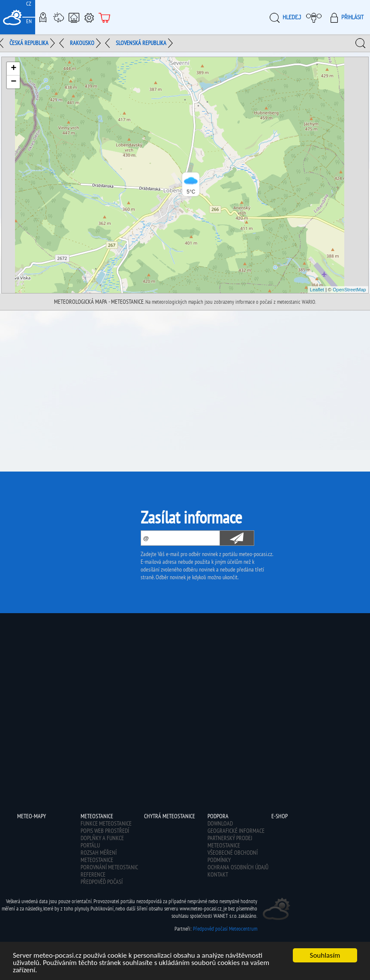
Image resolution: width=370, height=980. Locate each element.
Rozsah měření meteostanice (99, 856)
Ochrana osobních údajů (238, 867)
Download (220, 823)
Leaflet (317, 290)
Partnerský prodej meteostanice (230, 842)
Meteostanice (58, 17)
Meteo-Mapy (43, 17)
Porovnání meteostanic (109, 867)
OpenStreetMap (349, 290)
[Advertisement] (185, 375)
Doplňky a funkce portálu (102, 842)
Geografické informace (236, 831)
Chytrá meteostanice (74, 17)
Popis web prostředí (105, 831)
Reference (93, 874)
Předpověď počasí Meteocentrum (225, 929)
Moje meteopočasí (316, 17)
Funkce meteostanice (106, 823)
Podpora (89, 17)
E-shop (105, 17)
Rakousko (82, 43)
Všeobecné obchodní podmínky (233, 856)
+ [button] (14, 69)
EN (29, 21)
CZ (29, 4)
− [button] (14, 82)
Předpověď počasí (102, 882)
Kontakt (218, 874)
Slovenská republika (141, 43)
